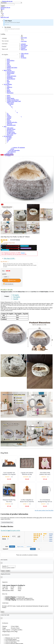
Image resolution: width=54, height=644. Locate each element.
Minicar (9, 91)
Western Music (11, 73)
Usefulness (29, 547)
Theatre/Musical (11, 79)
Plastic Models (11, 98)
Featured (4, 46)
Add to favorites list (8, 284)
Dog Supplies (17, 297)
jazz (8, 80)
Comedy (9, 66)
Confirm (8, 571)
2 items (51, 537)
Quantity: (5, 566)
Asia (8, 83)
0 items (51, 541)
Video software (25, 53)
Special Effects (11, 61)
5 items (51, 536)
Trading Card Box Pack (13, 100)
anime (22, 55)
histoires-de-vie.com (7, 1)
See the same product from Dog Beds (44, 510)
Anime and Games (11, 76)
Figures (9, 97)
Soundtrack (10, 77)
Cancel (3, 571)
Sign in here (24, 38)
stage (8, 63)
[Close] (2, 563)
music (8, 59)
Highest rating (20, 547)
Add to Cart (12, 280)
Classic (9, 75)
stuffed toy (10, 87)
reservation (5, 44)
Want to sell (5, 49)
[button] (27, 15)
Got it (2, 612)
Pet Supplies (5, 55)
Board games (10, 93)
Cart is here (24, 41)
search (3, 6)
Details (23, 253)
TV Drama (24, 58)
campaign (4, 38)
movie (22, 56)
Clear (39, 549)
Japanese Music (11, 72)
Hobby (9, 96)
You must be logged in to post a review (10, 530)
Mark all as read (5, 17)
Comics (9, 156)
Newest (12, 547)
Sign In (2, 9)
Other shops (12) (10, 258)
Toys (8, 86)
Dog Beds (16, 299)
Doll (8, 89)
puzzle (8, 90)
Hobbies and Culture (12, 68)
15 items (51, 534)
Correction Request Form (7, 522)
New (16, 246)
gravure (9, 69)
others (8, 62)
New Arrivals (5, 41)
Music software (8, 70)
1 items (51, 539)
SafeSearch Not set (5, 7)
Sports (8, 65)
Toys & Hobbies (8, 84)
